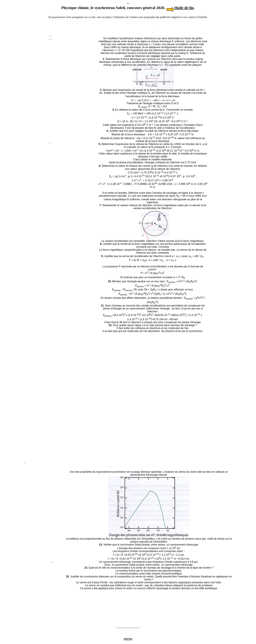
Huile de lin (184, 8)
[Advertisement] (73, 92)
